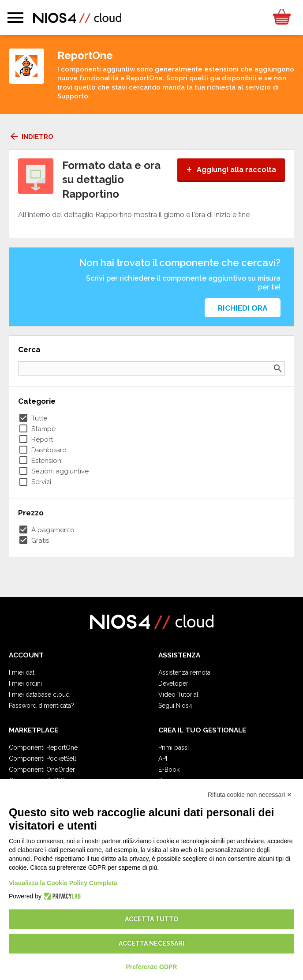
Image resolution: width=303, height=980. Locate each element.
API (163, 758)
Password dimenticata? (41, 706)
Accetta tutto (151, 919)
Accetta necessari (151, 943)
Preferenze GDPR (152, 967)
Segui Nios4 (175, 706)
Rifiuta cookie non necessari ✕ (250, 795)
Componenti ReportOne (43, 747)
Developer (173, 683)
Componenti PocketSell (43, 758)
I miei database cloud (39, 695)
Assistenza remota (184, 672)
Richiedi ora (243, 308)
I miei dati (22, 672)
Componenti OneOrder (42, 770)
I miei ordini (25, 683)
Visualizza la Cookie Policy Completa (63, 883)
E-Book (169, 770)
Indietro (31, 137)
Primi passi (174, 747)
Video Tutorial (178, 695)
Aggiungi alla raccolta (231, 170)
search (278, 368)
